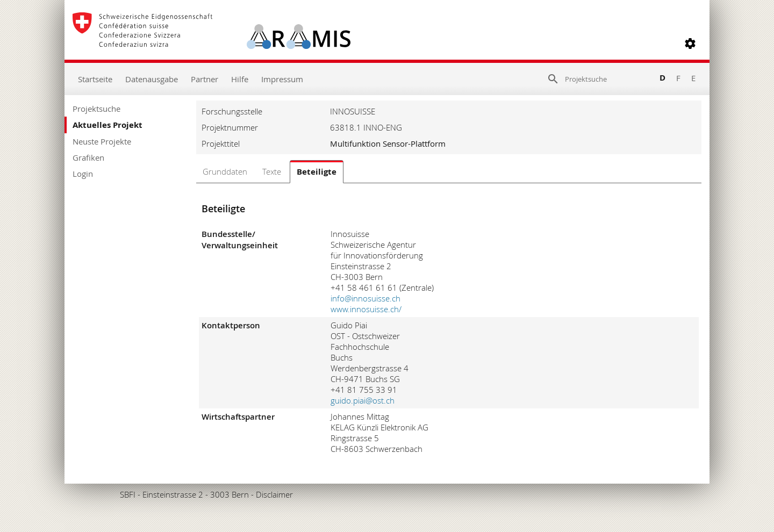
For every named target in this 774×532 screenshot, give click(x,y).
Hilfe (240, 79)
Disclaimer (274, 494)
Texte (272, 171)
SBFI (128, 494)
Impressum (282, 79)
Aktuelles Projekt (107, 125)
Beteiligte (317, 172)
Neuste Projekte (102, 141)
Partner (205, 79)
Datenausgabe (152, 79)
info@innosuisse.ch (365, 298)
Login (83, 174)
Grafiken (88, 157)
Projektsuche (96, 109)
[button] (690, 44)
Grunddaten (225, 171)
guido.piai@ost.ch (363, 400)
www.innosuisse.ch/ (366, 309)
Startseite (95, 79)
